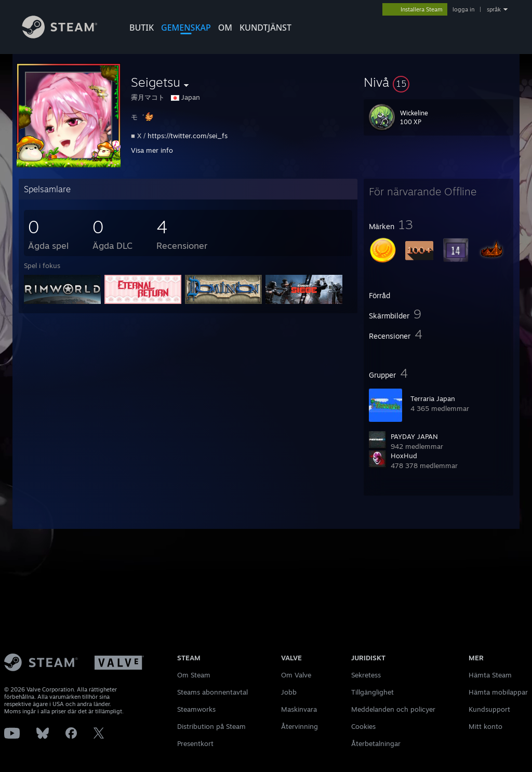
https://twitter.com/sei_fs (188, 136)
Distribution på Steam (211, 726)
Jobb (289, 692)
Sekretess (366, 675)
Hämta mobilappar (498, 692)
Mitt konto (486, 726)
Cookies (363, 726)
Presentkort (195, 743)
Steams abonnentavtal (212, 692)
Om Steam (194, 675)
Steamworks (196, 709)
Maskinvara (299, 709)
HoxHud (404, 456)
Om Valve (296, 675)
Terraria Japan (433, 398)
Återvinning (300, 726)
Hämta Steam (490, 675)
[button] (438, 82)
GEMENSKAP (186, 28)
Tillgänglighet (373, 692)
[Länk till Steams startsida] (68, 36)
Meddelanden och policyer (393, 709)
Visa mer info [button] (152, 150)
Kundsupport (489, 709)
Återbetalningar (376, 743)
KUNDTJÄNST (265, 28)
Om (225, 28)
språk (494, 9)
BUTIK (142, 28)
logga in (463, 9)
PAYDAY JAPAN (414, 436)
